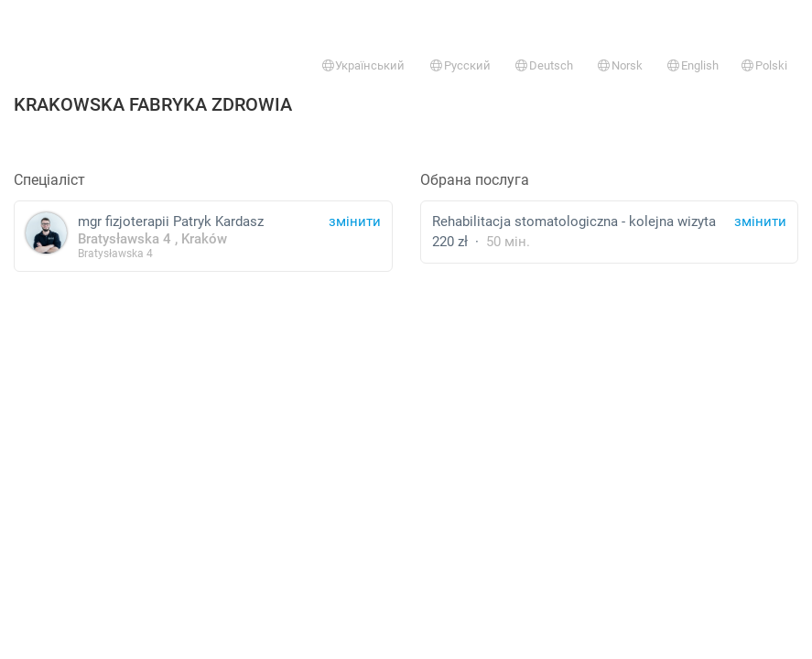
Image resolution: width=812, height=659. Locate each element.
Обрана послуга (475, 180)
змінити (760, 221)
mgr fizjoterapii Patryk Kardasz (203, 236)
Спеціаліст (49, 180)
